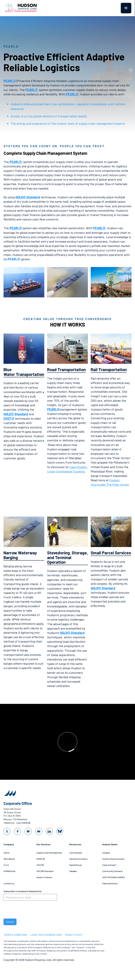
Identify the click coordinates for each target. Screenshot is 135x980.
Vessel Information (78, 859)
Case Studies (76, 853)
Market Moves (76, 865)
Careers (73, 871)
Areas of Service (44, 877)
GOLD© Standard (45, 871)
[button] (126, 8)
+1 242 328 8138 (23, 823)
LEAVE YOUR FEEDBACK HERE (46, 935)
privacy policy (74, 935)
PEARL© (41, 859)
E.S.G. (7, 865)
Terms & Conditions (15, 935)
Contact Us (9, 883)
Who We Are (9, 859)
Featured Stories (110, 883)
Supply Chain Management (49, 853)
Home (7, 853)
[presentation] (30, 910)
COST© (40, 865)
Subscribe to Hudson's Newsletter (23, 891)
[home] (23, 8)
